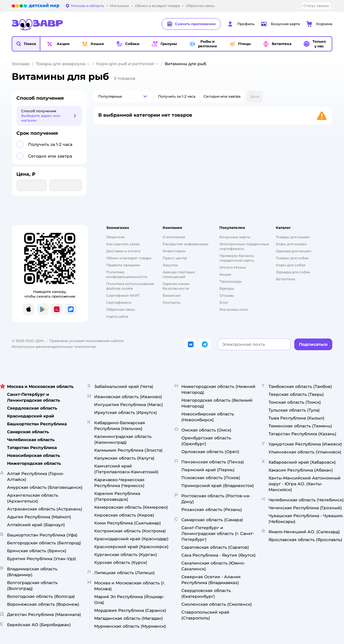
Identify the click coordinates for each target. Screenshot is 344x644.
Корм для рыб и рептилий (125, 64)
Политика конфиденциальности (127, 274)
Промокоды (231, 281)
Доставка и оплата (123, 251)
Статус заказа (316, 6)
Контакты (172, 302)
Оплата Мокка (233, 267)
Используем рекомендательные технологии (54, 347)
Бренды (227, 288)
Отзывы (227, 295)
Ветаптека (285, 279)
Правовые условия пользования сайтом (86, 341)
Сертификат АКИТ (123, 295)
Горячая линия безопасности (176, 286)
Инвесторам (174, 251)
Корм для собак (291, 265)
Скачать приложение (191, 24)
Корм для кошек (291, 244)
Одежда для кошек (294, 251)
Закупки (170, 265)
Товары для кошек (293, 237)
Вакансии (172, 295)
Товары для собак (292, 258)
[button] (26, 44)
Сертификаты (119, 302)
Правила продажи (123, 265)
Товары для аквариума (61, 64)
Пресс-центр (175, 258)
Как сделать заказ (123, 244)
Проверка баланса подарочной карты (237, 258)
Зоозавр (21, 64)
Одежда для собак (293, 272)
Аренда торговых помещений (179, 274)
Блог (224, 302)
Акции (225, 274)
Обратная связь (121, 309)
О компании (174, 237)
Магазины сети (234, 309)
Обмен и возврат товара (129, 258)
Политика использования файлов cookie (130, 286)
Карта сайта (117, 316)
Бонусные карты (235, 237)
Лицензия (115, 237)
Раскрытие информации (185, 244)
